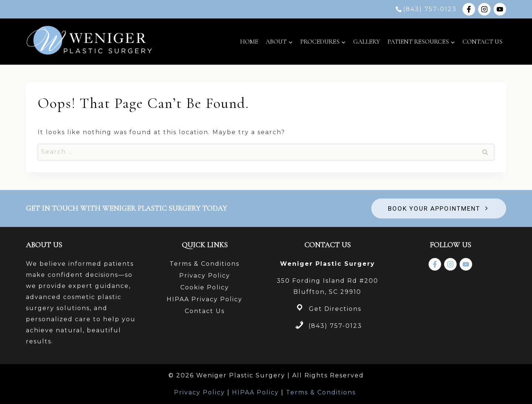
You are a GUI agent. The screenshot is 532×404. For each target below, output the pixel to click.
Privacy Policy (205, 276)
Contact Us (482, 42)
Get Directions (335, 309)
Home (249, 42)
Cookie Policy (205, 287)
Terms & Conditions (204, 264)
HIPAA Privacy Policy (204, 299)
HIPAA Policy (255, 392)
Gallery (367, 42)
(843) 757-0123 (335, 326)
